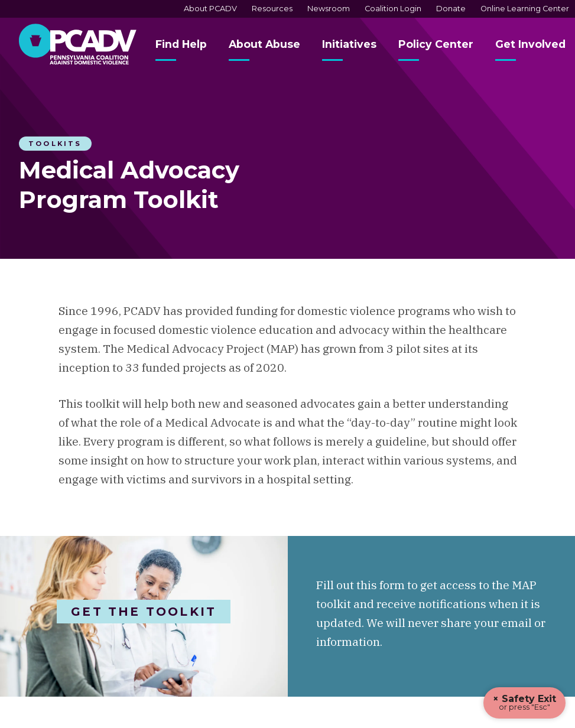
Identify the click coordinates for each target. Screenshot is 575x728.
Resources (272, 9)
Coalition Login (393, 9)
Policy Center (436, 44)
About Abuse (264, 44)
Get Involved (530, 44)
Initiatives (349, 44)
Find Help (181, 44)
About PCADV (210, 9)
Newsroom (329, 9)
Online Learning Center (525, 9)
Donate (451, 9)
